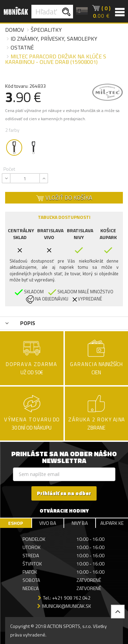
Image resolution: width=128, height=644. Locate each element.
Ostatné (22, 47)
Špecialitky (46, 30)
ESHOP (16, 523)
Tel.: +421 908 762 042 (67, 598)
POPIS (20, 323)
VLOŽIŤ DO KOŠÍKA (64, 198)
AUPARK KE (112, 523)
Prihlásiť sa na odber (64, 493)
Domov (15, 30)
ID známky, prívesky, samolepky (54, 39)
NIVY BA (80, 523)
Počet (9, 169)
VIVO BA (48, 523)
